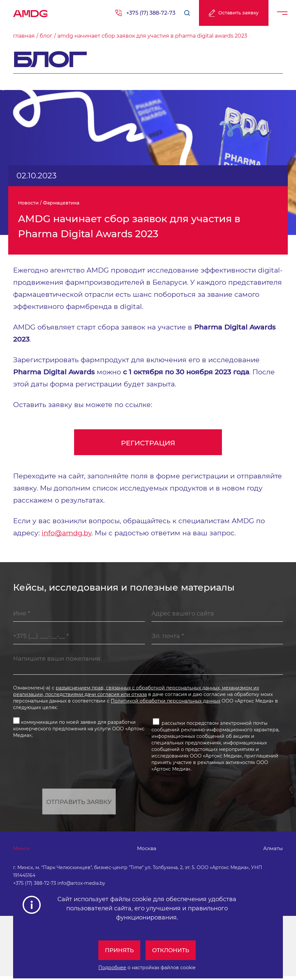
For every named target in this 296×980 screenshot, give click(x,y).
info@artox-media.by (81, 887)
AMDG (30, 11)
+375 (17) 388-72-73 (151, 13)
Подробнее (112, 968)
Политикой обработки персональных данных (166, 703)
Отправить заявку (79, 804)
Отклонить (172, 950)
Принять (118, 950)
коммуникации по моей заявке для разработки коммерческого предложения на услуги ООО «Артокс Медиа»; (79, 730)
